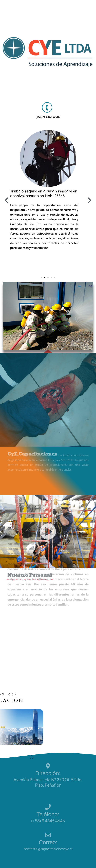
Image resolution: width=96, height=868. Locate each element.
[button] (6, 200)
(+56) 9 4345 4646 (48, 117)
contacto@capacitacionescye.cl (48, 849)
